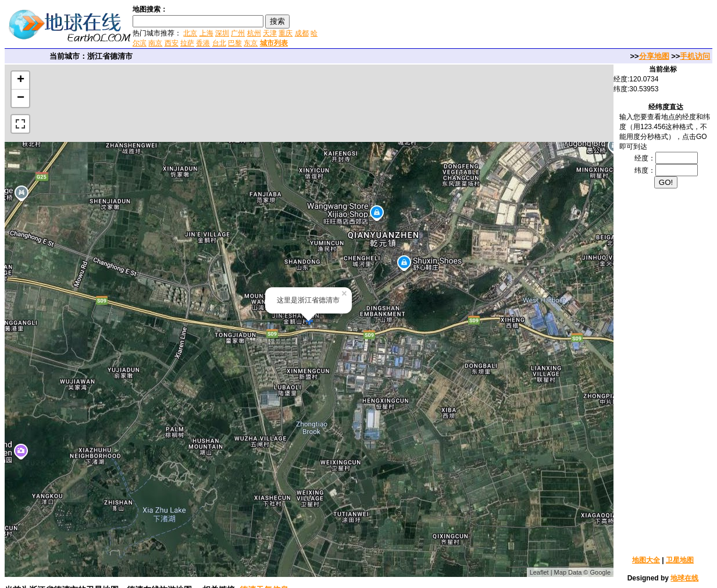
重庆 (286, 33)
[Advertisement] (459, 26)
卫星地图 (680, 560)
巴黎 (235, 43)
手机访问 (695, 56)
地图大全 (646, 560)
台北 (219, 43)
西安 (172, 43)
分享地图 (654, 56)
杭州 (254, 33)
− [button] (21, 98)
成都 (302, 33)
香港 (203, 43)
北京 (190, 33)
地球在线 (684, 578)
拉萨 (187, 43)
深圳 (222, 33)
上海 (206, 33)
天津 (270, 33)
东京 (251, 43)
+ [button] (21, 80)
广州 (238, 33)
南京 (155, 43)
